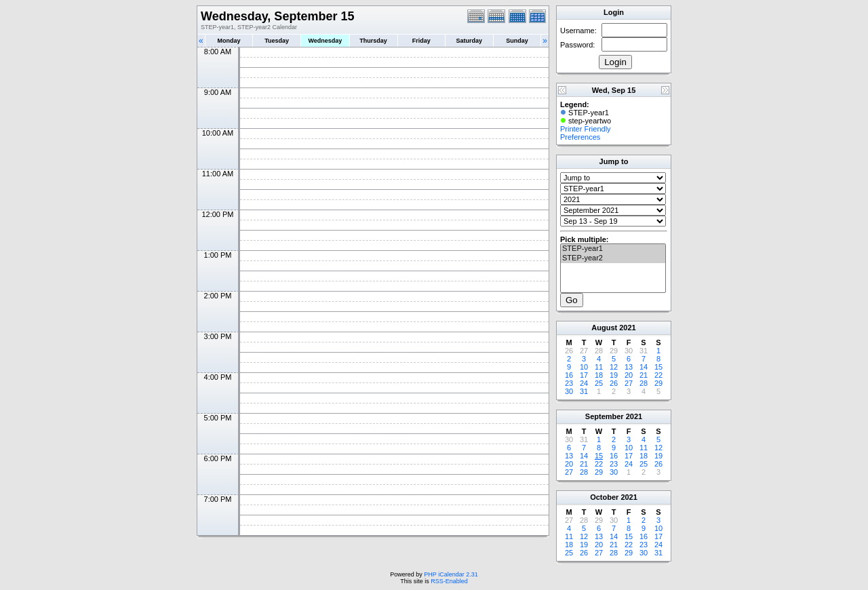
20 (629, 375)
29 (658, 383)
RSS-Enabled (449, 581)
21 (644, 375)
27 (629, 383)
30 (569, 391)
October (604, 497)
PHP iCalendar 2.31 (451, 574)
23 (569, 383)
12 (614, 367)
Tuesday (277, 41)
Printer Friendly (586, 129)
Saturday (470, 41)
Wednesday (325, 41)
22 (658, 375)
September (605, 416)
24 (584, 383)
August (604, 328)
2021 (627, 328)
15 (658, 367)
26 (614, 383)
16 (569, 375)
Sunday (517, 41)
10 (584, 367)
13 (629, 367)
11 (599, 367)
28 (644, 383)
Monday (229, 41)
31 (584, 391)
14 (644, 367)
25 (599, 383)
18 (599, 375)
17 (584, 375)
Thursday (373, 41)
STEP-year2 (613, 258)
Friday (421, 41)
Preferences (580, 137)
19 (614, 375)
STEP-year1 (613, 249)
